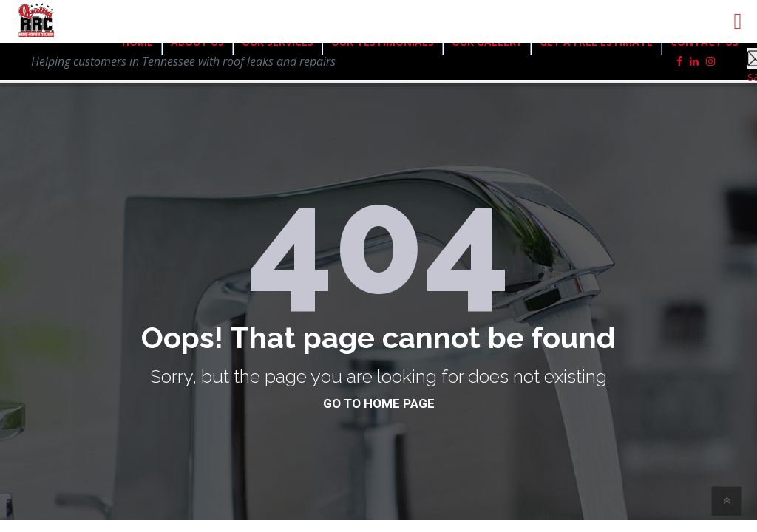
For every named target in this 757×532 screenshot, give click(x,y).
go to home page (379, 403)
